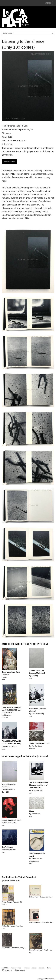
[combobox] (28, 33)
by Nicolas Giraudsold (39, 788)
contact (42, 968)
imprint (27, 968)
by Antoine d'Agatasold (12, 823)
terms (49, 968)
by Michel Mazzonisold (9, 850)
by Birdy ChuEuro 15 (12, 712)
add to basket (9, 162)
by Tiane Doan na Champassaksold (37, 859)
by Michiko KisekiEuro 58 (39, 746)
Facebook (7, 970)
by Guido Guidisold (35, 814)
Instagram (20, 970)
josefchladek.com (48, 979)
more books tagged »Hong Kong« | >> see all (25, 644)
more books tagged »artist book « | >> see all (25, 756)
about (34, 968)
